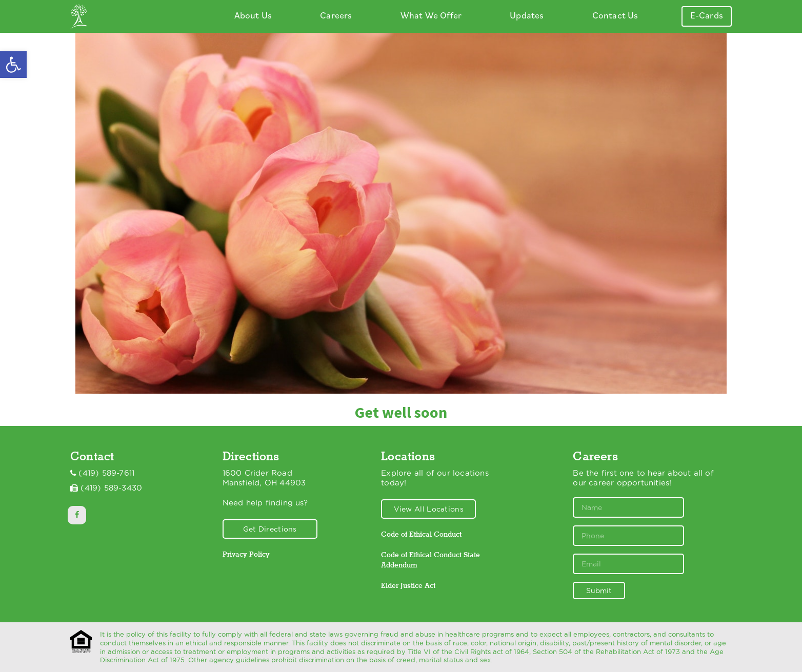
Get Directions (270, 529)
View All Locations (429, 509)
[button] (13, 65)
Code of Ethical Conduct (421, 534)
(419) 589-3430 (111, 488)
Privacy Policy (246, 554)
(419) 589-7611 (106, 473)
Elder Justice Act (408, 585)
